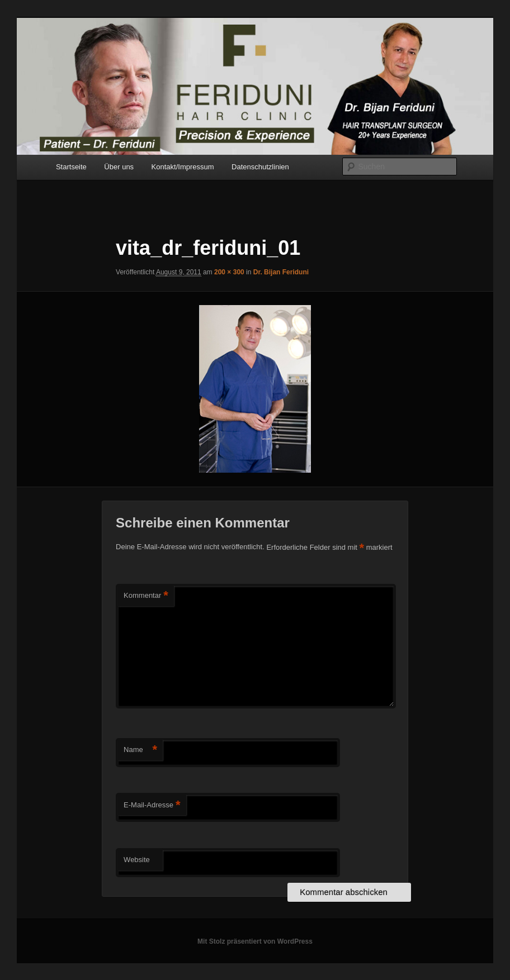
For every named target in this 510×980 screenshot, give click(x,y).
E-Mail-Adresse (152, 805)
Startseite (71, 167)
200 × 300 (229, 272)
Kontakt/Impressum (183, 167)
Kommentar (146, 596)
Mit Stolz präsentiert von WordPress (255, 941)
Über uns (119, 167)
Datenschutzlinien (260, 167)
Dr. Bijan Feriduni (281, 272)
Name (140, 750)
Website (137, 860)
